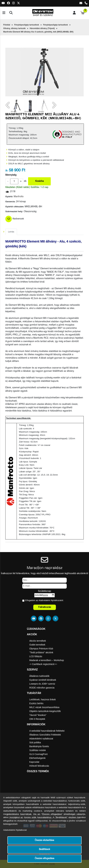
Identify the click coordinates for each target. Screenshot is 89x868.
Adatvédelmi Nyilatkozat (50, 600)
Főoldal (7, 25)
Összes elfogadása (44, 859)
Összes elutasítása (44, 840)
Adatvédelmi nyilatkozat (41, 739)
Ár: (7, 171)
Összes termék (38, 771)
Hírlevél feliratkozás (39, 766)
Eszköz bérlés (36, 703)
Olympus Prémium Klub (41, 649)
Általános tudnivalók (39, 676)
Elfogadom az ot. (44, 600)
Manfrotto (19, 197)
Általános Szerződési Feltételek (45, 735)
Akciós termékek (38, 641)
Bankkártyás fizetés (39, 746)
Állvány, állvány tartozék (14, 28)
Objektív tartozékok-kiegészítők (45, 711)
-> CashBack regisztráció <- (43, 664)
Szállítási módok (38, 750)
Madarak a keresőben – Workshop (47, 660)
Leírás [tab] (11, 232)
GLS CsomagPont (39, 754)
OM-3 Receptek (37, 719)
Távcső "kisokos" (38, 715)
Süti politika (35, 742)
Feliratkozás (45, 607)
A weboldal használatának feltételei (47, 731)
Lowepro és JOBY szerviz (42, 684)
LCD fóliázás (36, 656)
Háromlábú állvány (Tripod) (42, 28)
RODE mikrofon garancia (42, 688)
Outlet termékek (37, 645)
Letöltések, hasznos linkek (43, 699)
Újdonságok (36, 629)
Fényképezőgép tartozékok (27, 25)
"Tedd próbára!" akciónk (41, 652)
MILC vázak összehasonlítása (44, 707)
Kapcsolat (34, 762)
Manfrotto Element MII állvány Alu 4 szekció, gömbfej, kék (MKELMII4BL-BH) (38, 32)
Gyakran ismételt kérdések (43, 680)
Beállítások (44, 849)
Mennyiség (11, 175)
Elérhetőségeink (37, 758)
